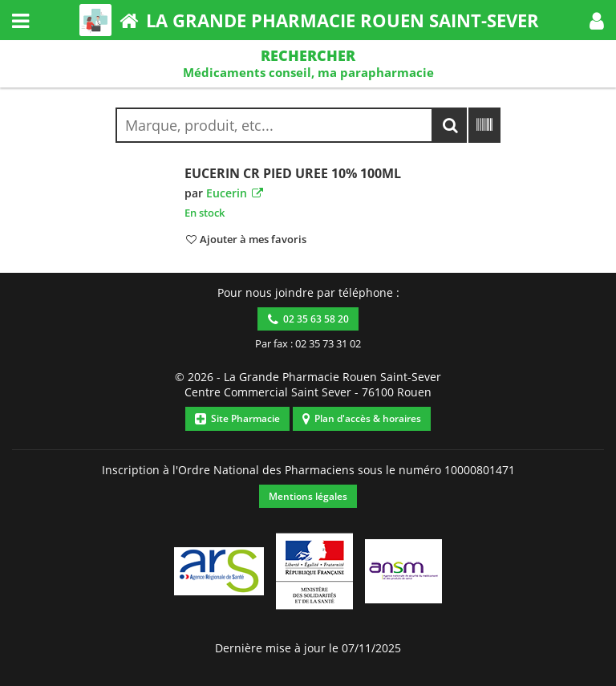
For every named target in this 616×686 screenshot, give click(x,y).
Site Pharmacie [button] (237, 418)
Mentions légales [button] (308, 496)
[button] (597, 20)
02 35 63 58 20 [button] (308, 319)
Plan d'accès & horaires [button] (362, 418)
